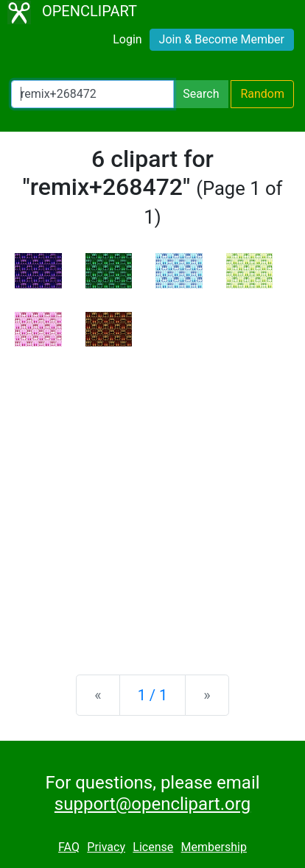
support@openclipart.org (152, 804)
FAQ (69, 847)
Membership (214, 847)
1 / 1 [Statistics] (153, 695)
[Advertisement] (152, 499)
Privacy (106, 847)
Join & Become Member (222, 39)
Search (201, 94)
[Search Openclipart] (92, 94)
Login (127, 39)
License (153, 847)
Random (262, 94)
